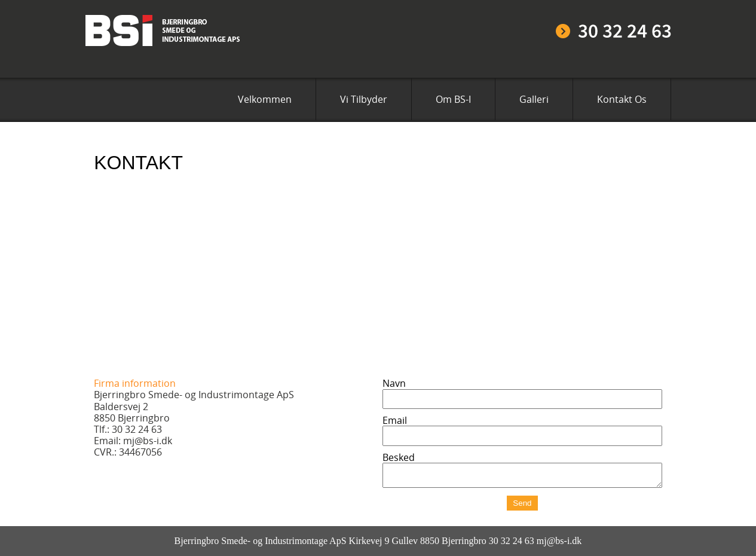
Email (395, 420)
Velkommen (265, 99)
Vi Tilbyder (364, 99)
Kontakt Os (622, 99)
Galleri (534, 99)
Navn (394, 383)
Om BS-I (453, 99)
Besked (399, 457)
